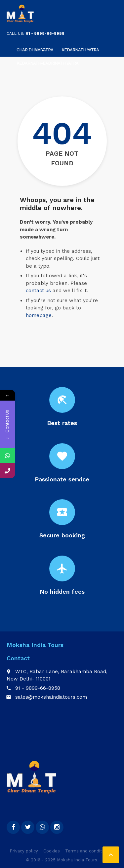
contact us (38, 291)
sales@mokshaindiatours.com (51, 697)
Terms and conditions (88, 851)
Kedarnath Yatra (80, 50)
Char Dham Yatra (35, 50)
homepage (39, 315)
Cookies (52, 851)
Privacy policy (24, 851)
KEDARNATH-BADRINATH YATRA (47, 63)
